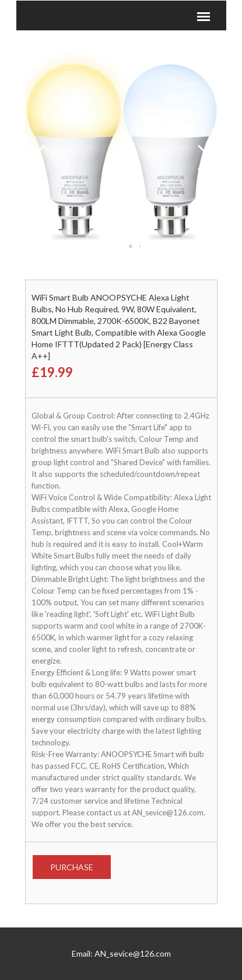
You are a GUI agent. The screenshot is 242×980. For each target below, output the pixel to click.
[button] (121, 246)
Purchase (72, 867)
